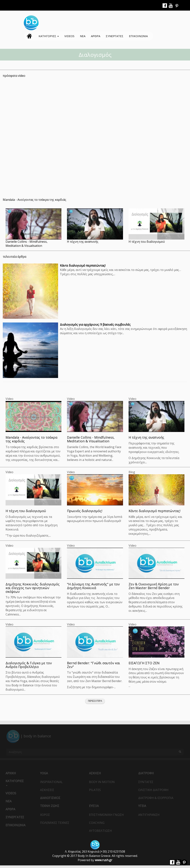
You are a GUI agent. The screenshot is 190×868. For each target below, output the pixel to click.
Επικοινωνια (138, 36)
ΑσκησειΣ (47, 790)
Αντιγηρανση (149, 815)
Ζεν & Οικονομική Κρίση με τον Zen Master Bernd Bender (154, 586)
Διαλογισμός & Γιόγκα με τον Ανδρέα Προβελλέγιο (29, 665)
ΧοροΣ (45, 815)
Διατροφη (146, 773)
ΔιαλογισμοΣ (50, 798)
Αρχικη (29, 36)
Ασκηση (95, 773)
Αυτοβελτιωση (100, 831)
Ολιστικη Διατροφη (153, 790)
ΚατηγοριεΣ (49, 36)
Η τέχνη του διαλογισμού (147, 242)
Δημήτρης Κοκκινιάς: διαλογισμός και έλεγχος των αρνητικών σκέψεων (33, 588)
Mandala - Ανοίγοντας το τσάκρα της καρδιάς (35, 200)
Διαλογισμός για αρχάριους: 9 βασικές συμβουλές (95, 325)
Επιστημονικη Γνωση (106, 815)
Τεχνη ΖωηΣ (50, 806)
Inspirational (51, 782)
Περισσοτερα (95, 701)
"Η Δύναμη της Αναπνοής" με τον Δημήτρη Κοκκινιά (93, 586)
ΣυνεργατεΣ (115, 36)
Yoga (44, 773)
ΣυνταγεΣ (146, 782)
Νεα (83, 36)
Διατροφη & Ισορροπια (156, 798)
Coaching (97, 823)
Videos (69, 36)
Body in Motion (102, 782)
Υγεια (142, 806)
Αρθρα (96, 36)
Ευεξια (94, 806)
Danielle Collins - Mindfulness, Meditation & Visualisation (27, 244)
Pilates (95, 790)
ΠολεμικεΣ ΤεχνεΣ (55, 823)
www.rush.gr (104, 860)
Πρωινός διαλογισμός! (85, 511)
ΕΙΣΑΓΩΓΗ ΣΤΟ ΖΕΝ (144, 663)
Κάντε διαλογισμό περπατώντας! (83, 266)
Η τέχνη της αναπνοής (83, 242)
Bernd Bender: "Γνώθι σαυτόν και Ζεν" (94, 665)
